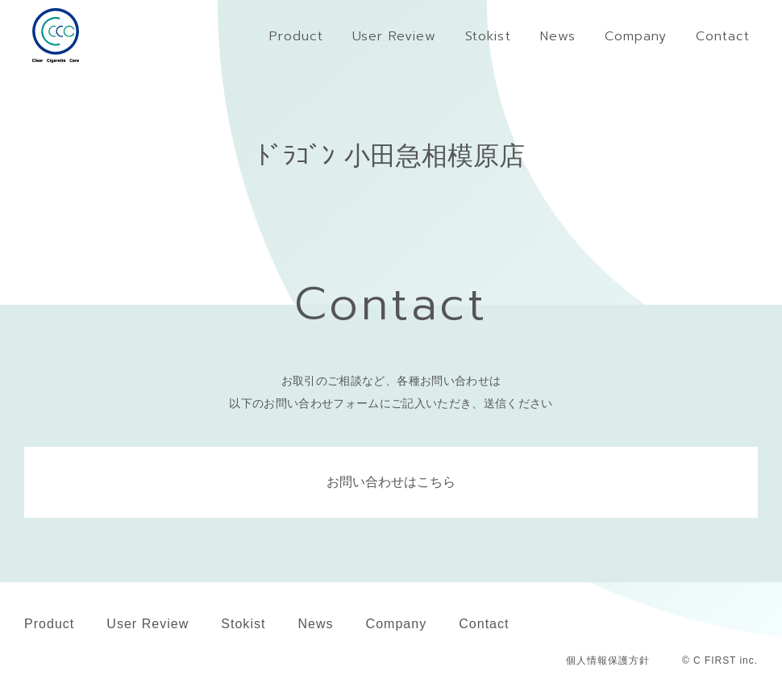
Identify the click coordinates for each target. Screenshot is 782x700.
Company (397, 624)
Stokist (243, 624)
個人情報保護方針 (608, 660)
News (315, 624)
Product (49, 624)
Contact (484, 624)
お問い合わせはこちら (391, 482)
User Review (148, 624)
